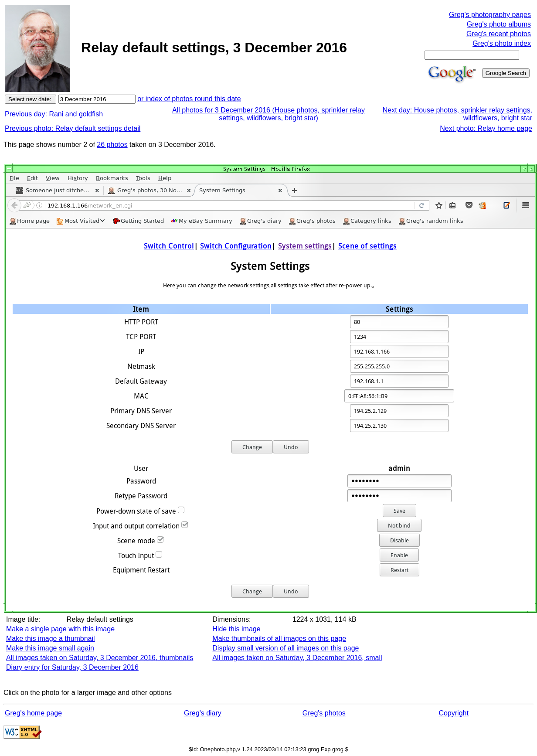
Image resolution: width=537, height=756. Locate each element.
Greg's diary (203, 713)
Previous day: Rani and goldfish (54, 114)
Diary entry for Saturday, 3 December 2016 (72, 667)
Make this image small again (50, 648)
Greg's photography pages (490, 15)
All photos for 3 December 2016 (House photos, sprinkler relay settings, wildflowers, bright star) (268, 114)
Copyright (453, 713)
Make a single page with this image (60, 629)
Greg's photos (324, 713)
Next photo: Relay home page (486, 128)
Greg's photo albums (499, 24)
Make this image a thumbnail (51, 639)
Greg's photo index (502, 43)
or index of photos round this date (189, 99)
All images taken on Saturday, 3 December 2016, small (297, 658)
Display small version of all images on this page (285, 648)
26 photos (112, 145)
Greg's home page (33, 713)
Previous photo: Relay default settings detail (73, 128)
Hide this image (236, 629)
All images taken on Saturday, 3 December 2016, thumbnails (100, 658)
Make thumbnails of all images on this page (279, 639)
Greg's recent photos (499, 34)
